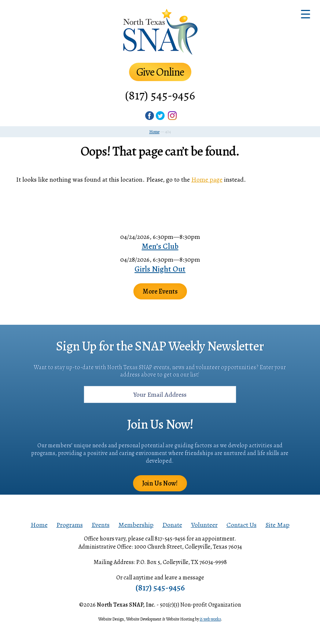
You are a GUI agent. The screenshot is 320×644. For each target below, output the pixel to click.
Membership (136, 525)
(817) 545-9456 (160, 95)
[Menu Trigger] (306, 14)
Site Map (277, 525)
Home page (207, 179)
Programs (70, 525)
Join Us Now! (160, 483)
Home (39, 525)
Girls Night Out (160, 269)
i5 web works (210, 619)
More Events (160, 291)
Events (101, 525)
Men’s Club (160, 246)
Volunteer (204, 525)
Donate (172, 525)
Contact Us (242, 525)
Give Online (160, 72)
